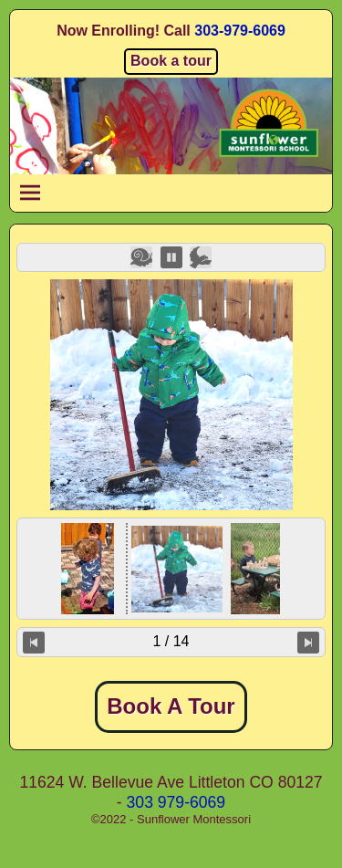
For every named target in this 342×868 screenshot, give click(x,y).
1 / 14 (171, 641)
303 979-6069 (176, 802)
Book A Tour (171, 706)
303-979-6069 (240, 31)
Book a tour (171, 61)
